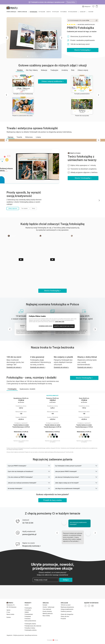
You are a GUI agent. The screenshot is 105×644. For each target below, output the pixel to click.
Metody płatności (48, 614)
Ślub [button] (73, 70)
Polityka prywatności (19, 635)
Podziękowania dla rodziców (33, 626)
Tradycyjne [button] (54, 70)
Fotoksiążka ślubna (30, 624)
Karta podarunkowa (30, 621)
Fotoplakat (56, 12)
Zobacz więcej (83, 70)
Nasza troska (10, 614)
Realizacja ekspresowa (67, 607)
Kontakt (45, 605)
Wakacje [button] (44, 70)
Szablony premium (66, 611)
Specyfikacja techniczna (31, 635)
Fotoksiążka (34, 12)
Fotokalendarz (73, 12)
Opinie (8, 610)
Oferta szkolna (22, 12)
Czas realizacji (47, 609)
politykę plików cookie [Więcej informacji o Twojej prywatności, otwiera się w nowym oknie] (60, 322)
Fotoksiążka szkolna (31, 630)
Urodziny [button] (65, 70)
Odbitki (49, 12)
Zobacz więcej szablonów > (53, 81)
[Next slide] (62, 38)
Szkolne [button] (20, 70)
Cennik (27, 605)
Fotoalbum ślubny (30, 628)
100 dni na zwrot (66, 605)
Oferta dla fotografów (67, 614)
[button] (11, 137)
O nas (8, 612)
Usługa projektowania (67, 609)
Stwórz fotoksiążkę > (83, 50)
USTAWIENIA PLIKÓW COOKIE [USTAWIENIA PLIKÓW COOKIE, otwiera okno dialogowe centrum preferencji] (45, 326)
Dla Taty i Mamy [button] (32, 70)
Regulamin (9, 635)
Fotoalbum (42, 12)
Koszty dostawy (47, 611)
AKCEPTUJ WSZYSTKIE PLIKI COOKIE (64, 326)
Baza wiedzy (46, 616)
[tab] (27, 56)
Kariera (9, 617)
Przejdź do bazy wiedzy (52, 500)
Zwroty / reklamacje (48, 607)
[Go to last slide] (7, 38)
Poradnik (63, 619)
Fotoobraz (64, 12)
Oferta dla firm (65, 616)
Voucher (91, 12)
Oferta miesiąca (11, 12)
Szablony (83, 12)
